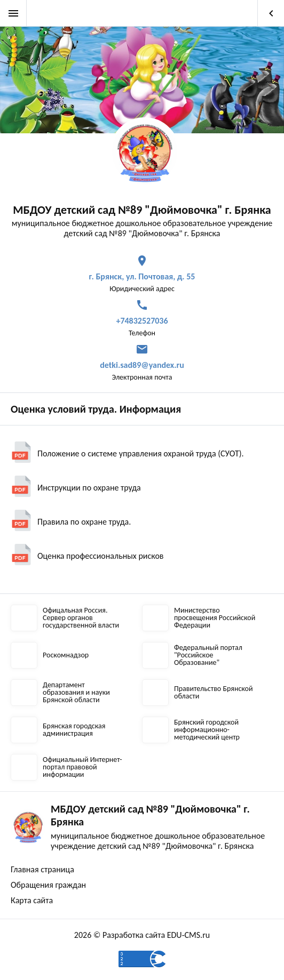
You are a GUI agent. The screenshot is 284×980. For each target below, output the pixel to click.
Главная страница (42, 869)
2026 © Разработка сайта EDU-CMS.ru (142, 935)
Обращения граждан (48, 885)
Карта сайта (32, 900)
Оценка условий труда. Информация (96, 409)
